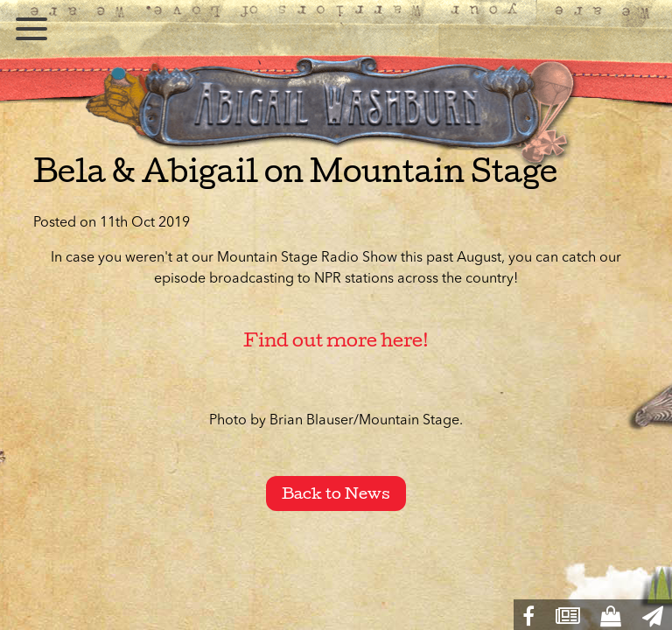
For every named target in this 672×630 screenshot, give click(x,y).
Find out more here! (336, 340)
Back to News (336, 493)
